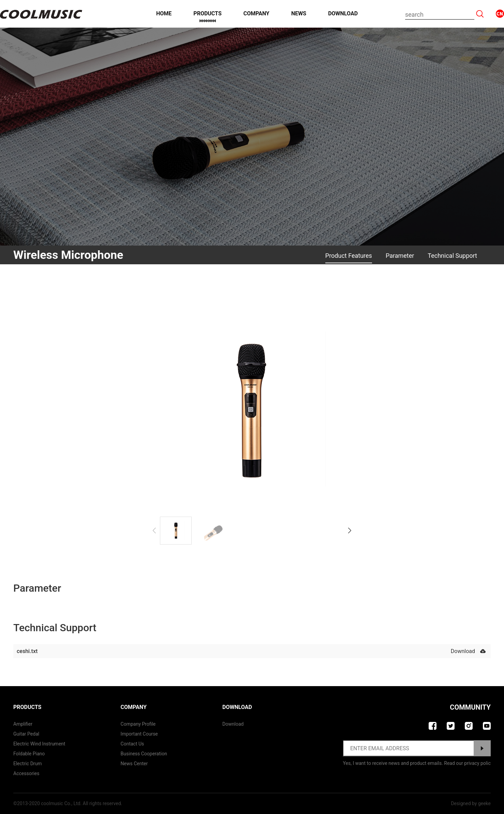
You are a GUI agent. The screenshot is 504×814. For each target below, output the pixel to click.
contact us (132, 744)
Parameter (400, 256)
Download (343, 13)
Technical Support (452, 256)
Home (164, 13)
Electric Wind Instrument (39, 744)
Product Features (349, 256)
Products (207, 13)
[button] (350, 531)
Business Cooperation (144, 754)
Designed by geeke (471, 803)
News (299, 13)
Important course (139, 734)
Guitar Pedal (26, 734)
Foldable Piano (29, 754)
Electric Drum (28, 764)
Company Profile (138, 724)
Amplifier (23, 724)
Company (256, 13)
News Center (134, 764)
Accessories (26, 773)
